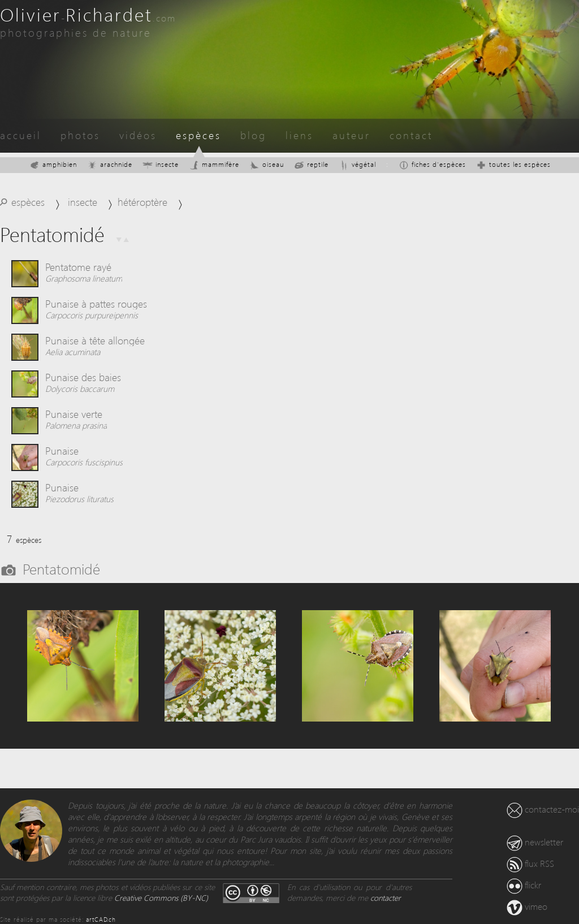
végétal (357, 164)
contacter (386, 898)
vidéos (138, 135)
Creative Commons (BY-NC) (161, 898)
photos (80, 135)
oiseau (267, 164)
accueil (21, 135)
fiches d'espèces (432, 164)
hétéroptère (142, 202)
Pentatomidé (61, 568)
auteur (351, 135)
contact (411, 135)
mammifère (214, 164)
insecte (161, 164)
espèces (198, 135)
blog (253, 135)
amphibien (53, 164)
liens (299, 135)
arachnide (110, 164)
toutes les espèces (513, 164)
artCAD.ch (101, 919)
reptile (311, 164)
